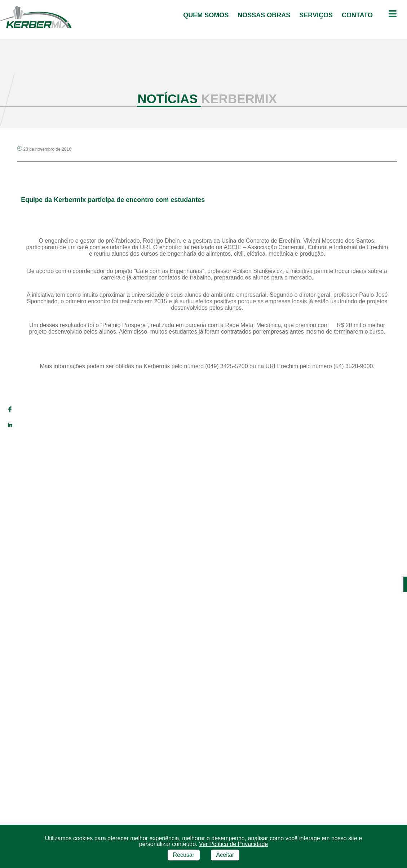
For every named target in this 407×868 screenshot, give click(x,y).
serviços (317, 15)
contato (358, 15)
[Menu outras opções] (393, 14)
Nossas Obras (265, 15)
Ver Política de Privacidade (233, 840)
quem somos (207, 15)
